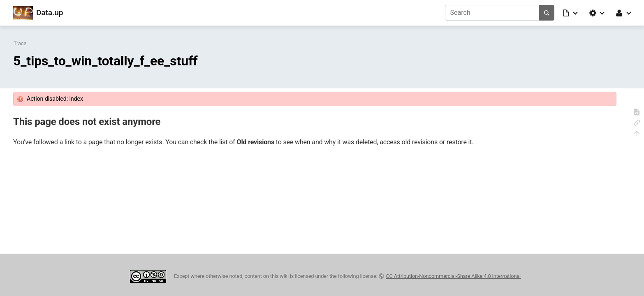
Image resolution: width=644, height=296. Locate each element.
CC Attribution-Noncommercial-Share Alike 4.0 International (453, 276)
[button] (571, 13)
